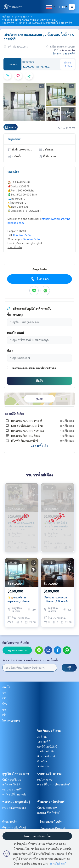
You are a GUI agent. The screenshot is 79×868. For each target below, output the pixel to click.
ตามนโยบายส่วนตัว (46, 368)
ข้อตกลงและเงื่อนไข (51, 821)
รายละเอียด (13, 172)
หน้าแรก (6, 17)
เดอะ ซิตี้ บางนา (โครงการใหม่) (54, 784)
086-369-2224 (22, 235)
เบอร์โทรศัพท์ (16, 333)
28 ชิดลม (42, 737)
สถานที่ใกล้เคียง (15, 414)
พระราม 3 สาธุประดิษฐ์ (16, 802)
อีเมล (10, 351)
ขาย (4, 693)
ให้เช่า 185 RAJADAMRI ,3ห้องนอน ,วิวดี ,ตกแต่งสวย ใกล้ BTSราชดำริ (56, 600)
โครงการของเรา (11, 721)
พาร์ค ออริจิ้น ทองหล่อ (14, 794)
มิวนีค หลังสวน (45, 766)
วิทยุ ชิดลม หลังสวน (49, 731)
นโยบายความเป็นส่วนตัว (53, 828)
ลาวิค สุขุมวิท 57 (11, 784)
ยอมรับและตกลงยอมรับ (24, 368)
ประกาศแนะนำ (22, 17)
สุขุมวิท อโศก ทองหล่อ (16, 774)
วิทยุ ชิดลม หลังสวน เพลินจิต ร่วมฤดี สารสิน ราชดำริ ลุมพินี (30, 20)
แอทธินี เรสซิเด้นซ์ (47, 746)
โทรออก (39, 279)
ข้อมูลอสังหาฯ (14, 139)
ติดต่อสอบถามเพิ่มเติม (16, 642)
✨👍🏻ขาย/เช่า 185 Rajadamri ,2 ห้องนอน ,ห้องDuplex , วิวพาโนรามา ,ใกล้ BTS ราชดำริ (21, 600)
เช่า (4, 698)
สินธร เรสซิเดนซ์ (46, 756)
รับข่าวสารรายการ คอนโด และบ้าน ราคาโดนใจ (30, 660)
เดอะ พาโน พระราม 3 (14, 808)
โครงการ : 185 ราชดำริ (64, 53)
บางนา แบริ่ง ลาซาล (49, 774)
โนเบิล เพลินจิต (46, 751)
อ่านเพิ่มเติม (15, 247)
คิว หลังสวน (44, 761)
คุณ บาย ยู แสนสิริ (12, 789)
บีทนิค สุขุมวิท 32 (12, 779)
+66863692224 (30, 239)
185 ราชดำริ (8, 23)
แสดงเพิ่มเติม (40, 446)
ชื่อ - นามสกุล (15, 315)
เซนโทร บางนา (45, 779)
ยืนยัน (40, 381)
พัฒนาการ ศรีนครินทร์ (51, 802)
